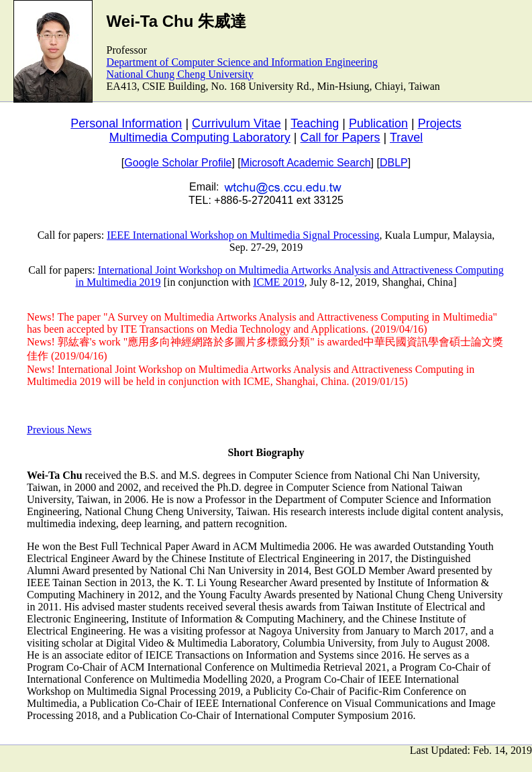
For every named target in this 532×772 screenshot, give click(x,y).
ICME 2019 (278, 282)
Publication (378, 123)
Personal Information (126, 123)
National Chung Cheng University (180, 74)
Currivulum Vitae (236, 123)
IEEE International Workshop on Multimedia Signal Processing (243, 235)
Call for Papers (340, 137)
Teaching (315, 123)
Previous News (59, 430)
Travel (406, 137)
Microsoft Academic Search (306, 163)
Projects (440, 123)
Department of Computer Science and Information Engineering (242, 62)
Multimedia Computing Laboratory (200, 137)
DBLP (394, 163)
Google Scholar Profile (178, 163)
